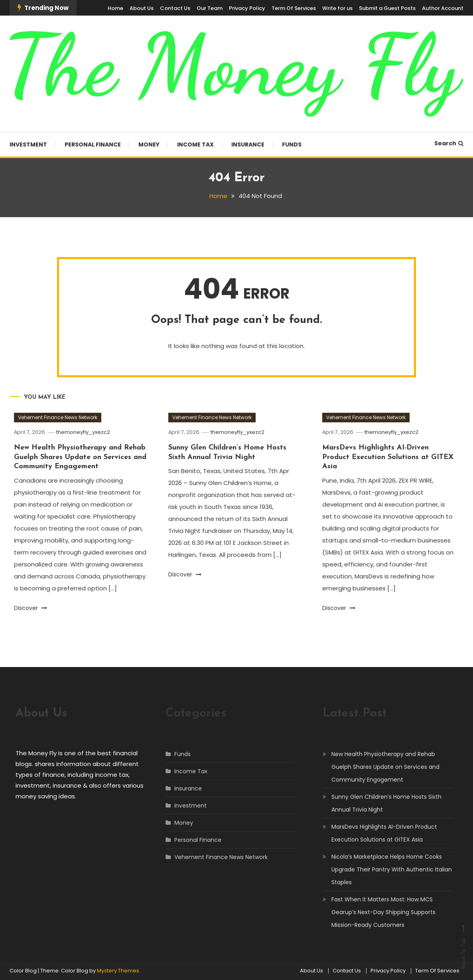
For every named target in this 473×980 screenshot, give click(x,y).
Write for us (337, 8)
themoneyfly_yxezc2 (83, 432)
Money (149, 145)
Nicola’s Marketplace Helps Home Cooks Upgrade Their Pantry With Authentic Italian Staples (384, 869)
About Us (142, 8)
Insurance (248, 145)
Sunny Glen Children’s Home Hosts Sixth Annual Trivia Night (378, 803)
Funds (292, 145)
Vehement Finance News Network (58, 417)
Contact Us (175, 8)
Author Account (443, 8)
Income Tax (195, 145)
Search (449, 143)
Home (115, 8)
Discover (31, 608)
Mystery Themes (118, 971)
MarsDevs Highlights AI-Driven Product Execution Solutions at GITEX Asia (388, 457)
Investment (28, 145)
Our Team (210, 8)
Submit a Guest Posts (387, 8)
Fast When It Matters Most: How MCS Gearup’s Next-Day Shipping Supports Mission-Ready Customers (375, 912)
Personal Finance (93, 145)
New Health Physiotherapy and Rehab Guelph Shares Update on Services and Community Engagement (80, 457)
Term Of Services (294, 8)
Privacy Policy (247, 8)
